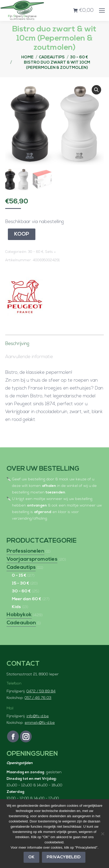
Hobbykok (19, 614)
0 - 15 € (19, 575)
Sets (49, 251)
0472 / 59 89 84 (41, 691)
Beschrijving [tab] (17, 343)
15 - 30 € (20, 583)
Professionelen (25, 551)
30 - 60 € (36, 251)
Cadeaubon (21, 622)
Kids (16, 607)
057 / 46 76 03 (38, 697)
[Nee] (102, 834)
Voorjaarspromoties (32, 559)
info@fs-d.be (38, 716)
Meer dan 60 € (26, 599)
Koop (22, 234)
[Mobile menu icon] (102, 10)
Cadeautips (21, 567)
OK (31, 857)
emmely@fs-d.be (40, 722)
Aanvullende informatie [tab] (29, 356)
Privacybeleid (64, 857)
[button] (96, 90)
